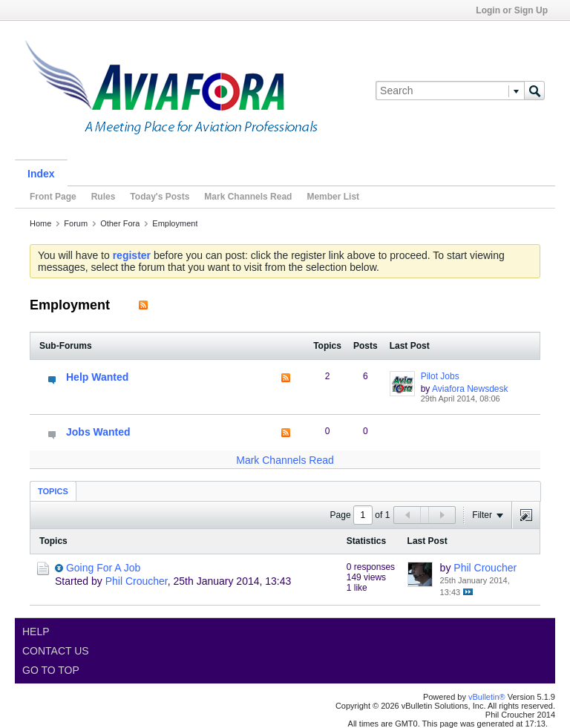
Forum (76, 223)
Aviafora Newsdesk (470, 389)
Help (36, 632)
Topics (53, 491)
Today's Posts (160, 197)
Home (40, 223)
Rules (104, 197)
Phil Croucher (137, 581)
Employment (175, 223)
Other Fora (120, 223)
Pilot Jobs (440, 376)
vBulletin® (487, 697)
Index (41, 174)
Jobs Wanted (98, 432)
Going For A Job (103, 568)
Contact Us (56, 651)
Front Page (53, 197)
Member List (333, 197)
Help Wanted (97, 377)
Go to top (51, 670)
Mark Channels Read (248, 197)
